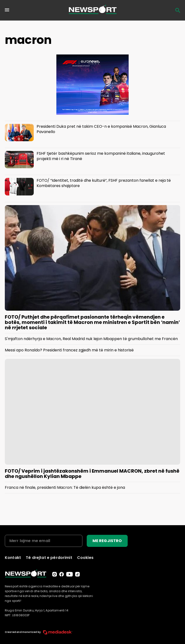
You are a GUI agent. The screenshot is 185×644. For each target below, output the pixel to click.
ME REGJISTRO (107, 541)
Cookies (85, 558)
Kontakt (13, 558)
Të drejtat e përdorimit (49, 558)
